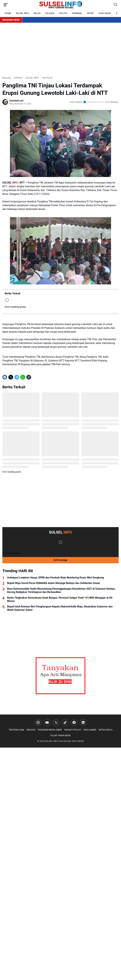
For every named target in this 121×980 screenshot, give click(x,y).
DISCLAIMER (90, 730)
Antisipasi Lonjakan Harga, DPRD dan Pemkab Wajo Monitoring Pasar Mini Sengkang (56, 578)
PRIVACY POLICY (73, 730)
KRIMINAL (77, 13)
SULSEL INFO (22, 13)
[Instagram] (38, 723)
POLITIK (63, 13)
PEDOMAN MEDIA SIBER (50, 730)
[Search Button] (115, 5)
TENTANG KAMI (16, 730)
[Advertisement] (61, 49)
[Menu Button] (6, 5)
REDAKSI (31, 730)
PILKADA (50, 13)
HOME (8, 13)
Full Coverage (61, 560)
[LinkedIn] (83, 723)
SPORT (90, 13)
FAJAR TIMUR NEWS (61, 735)
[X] (11, 377)
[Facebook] (5, 377)
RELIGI (37, 13)
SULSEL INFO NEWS (74, 741)
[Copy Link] (29, 377)
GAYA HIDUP (105, 13)
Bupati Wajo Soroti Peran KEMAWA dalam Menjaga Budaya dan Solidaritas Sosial (53, 583)
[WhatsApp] (23, 377)
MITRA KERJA (106, 730)
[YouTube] (47, 723)
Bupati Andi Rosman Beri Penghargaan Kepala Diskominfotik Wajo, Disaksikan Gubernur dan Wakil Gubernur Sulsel (60, 608)
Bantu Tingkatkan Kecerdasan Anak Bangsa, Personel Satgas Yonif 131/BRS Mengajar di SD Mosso (60, 599)
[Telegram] (17, 377)
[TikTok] (65, 723)
